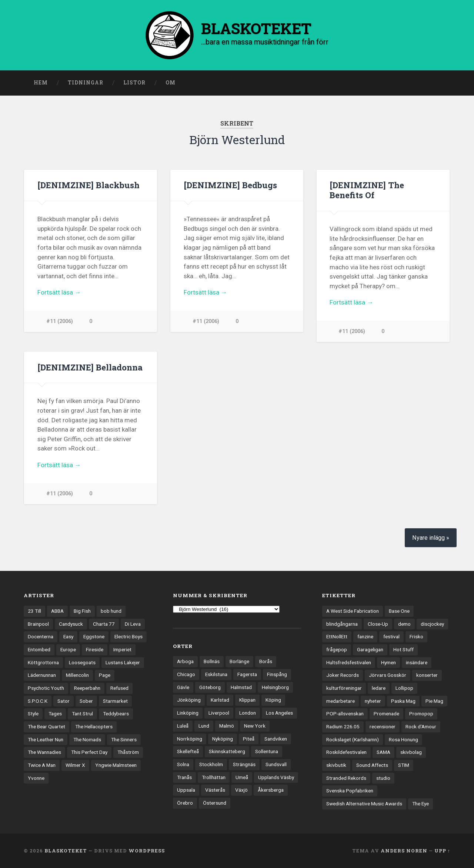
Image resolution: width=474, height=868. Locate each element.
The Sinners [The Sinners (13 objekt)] (124, 739)
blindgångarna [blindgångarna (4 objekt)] (342, 624)
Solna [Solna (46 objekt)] (183, 764)
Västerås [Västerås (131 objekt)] (215, 790)
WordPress (147, 851)
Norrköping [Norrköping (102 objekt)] (190, 739)
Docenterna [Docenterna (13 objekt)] (41, 637)
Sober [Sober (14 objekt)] (86, 701)
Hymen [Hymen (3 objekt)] (388, 662)
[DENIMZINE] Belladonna (90, 367)
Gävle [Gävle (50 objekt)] (183, 687)
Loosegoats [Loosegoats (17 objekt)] (82, 662)
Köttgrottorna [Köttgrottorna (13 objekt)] (43, 662)
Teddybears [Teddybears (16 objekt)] (116, 714)
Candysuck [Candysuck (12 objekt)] (71, 624)
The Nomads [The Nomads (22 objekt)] (87, 739)
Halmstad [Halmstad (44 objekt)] (241, 687)
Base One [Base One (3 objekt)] (399, 611)
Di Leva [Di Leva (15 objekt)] (133, 624)
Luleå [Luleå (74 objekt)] (183, 726)
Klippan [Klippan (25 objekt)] (247, 700)
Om (171, 83)
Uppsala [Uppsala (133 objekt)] (186, 790)
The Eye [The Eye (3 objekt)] (420, 804)
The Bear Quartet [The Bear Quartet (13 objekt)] (46, 727)
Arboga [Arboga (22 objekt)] (185, 662)
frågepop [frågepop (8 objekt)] (337, 649)
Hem (41, 83)
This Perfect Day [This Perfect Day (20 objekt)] (89, 752)
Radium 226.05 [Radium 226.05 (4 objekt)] (343, 727)
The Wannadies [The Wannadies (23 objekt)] (44, 752)
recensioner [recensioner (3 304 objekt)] (383, 727)
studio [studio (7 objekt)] (383, 778)
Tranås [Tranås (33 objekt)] (184, 777)
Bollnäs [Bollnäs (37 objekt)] (212, 662)
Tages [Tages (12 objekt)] (55, 714)
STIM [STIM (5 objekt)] (404, 765)
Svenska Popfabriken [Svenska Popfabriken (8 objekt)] (350, 791)
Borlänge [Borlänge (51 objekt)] (239, 662)
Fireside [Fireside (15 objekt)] (95, 649)
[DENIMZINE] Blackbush (89, 185)
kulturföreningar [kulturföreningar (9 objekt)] (344, 688)
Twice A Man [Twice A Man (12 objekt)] (42, 765)
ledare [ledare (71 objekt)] (379, 688)
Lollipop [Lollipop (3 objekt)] (404, 688)
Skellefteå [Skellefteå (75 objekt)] (188, 752)
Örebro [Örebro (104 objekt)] (185, 803)
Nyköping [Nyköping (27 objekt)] (223, 739)
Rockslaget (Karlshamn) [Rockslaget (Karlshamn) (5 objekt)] (353, 739)
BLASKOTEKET (66, 851)
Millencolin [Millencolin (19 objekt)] (77, 675)
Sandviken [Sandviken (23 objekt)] (276, 739)
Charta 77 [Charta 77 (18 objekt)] (104, 624)
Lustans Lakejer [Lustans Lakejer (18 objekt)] (123, 662)
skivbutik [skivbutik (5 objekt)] (336, 765)
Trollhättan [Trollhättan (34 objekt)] (214, 777)
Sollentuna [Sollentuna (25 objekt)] (267, 752)
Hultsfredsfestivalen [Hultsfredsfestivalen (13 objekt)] (349, 662)
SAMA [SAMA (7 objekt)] (383, 752)
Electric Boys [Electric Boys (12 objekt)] (128, 637)
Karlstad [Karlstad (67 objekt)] (220, 700)
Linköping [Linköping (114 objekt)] (188, 713)
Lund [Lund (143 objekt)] (204, 726)
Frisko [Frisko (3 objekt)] (416, 637)
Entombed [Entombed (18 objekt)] (39, 649)
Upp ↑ (442, 851)
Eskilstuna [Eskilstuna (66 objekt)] (216, 675)
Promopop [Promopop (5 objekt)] (421, 714)
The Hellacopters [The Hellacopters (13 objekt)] (94, 727)
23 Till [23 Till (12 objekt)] (34, 611)
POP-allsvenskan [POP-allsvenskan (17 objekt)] (345, 714)
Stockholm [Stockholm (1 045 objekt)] (211, 764)
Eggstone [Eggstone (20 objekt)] (94, 637)
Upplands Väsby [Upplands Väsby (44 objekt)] (276, 777)
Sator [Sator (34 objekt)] (64, 701)
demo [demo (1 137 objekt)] (404, 624)
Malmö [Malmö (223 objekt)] (227, 726)
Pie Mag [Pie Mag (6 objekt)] (434, 701)
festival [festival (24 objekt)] (391, 637)
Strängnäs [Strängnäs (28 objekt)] (244, 764)
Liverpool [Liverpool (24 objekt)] (219, 713)
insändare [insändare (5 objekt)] (417, 662)
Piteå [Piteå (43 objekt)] (249, 739)
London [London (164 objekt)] (248, 713)
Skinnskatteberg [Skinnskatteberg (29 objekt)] (227, 752)
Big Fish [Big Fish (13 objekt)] (82, 611)
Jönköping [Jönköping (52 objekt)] (189, 700)
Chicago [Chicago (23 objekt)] (186, 675)
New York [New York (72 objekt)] (255, 726)
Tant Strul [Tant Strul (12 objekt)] (82, 714)
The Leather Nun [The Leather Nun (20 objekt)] (46, 739)
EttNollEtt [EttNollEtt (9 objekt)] (337, 637)
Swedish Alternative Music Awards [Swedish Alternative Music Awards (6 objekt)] (364, 804)
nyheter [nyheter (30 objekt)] (373, 701)
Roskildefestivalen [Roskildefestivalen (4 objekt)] (346, 752)
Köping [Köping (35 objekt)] (273, 700)
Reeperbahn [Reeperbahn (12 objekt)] (87, 688)
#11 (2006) (60, 321)
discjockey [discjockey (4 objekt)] (432, 624)
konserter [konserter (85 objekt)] (427, 675)
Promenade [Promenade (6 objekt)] (386, 714)
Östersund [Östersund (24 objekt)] (215, 803)
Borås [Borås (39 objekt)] (266, 662)
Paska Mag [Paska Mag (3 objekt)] (403, 701)
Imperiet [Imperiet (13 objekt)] (122, 649)
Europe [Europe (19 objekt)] (68, 649)
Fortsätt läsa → (59, 292)
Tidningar (86, 83)
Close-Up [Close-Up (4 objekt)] (378, 624)
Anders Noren (404, 851)
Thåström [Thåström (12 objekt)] (128, 752)
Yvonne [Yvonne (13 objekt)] (36, 778)
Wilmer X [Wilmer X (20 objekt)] (75, 765)
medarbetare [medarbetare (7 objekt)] (341, 701)
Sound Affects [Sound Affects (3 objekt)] (372, 765)
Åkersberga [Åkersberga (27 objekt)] (271, 790)
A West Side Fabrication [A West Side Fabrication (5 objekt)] (353, 611)
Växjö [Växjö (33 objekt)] (241, 790)
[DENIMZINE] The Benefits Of (367, 190)
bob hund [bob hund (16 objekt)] (111, 611)
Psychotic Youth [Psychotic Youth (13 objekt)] (46, 688)
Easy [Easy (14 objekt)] (68, 637)
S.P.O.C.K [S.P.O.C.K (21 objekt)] (38, 701)
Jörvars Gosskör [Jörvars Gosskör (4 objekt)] (388, 675)
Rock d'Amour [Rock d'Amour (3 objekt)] (421, 727)
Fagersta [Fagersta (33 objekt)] (247, 675)
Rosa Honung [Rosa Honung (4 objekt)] (403, 739)
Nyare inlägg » (431, 538)
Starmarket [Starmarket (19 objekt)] (115, 701)
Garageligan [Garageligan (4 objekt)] (370, 649)
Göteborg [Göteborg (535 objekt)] (210, 687)
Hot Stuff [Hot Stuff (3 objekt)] (403, 649)
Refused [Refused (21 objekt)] (119, 688)
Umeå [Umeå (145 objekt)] (242, 777)
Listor (134, 83)
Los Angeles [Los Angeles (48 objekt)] (279, 713)
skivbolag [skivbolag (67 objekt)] (411, 752)
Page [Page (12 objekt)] (105, 675)
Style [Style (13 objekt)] (33, 714)
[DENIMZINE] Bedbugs (230, 185)
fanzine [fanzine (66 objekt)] (365, 637)
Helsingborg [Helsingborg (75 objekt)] (275, 687)
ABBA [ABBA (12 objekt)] (57, 611)
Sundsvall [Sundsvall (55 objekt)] (276, 764)
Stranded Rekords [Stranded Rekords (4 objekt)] (346, 778)
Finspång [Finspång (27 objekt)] (277, 675)
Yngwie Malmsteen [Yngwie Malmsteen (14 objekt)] (116, 765)
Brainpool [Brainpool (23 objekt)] (38, 624)
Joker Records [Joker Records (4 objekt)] (343, 675)
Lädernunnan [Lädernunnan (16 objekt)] (42, 675)
